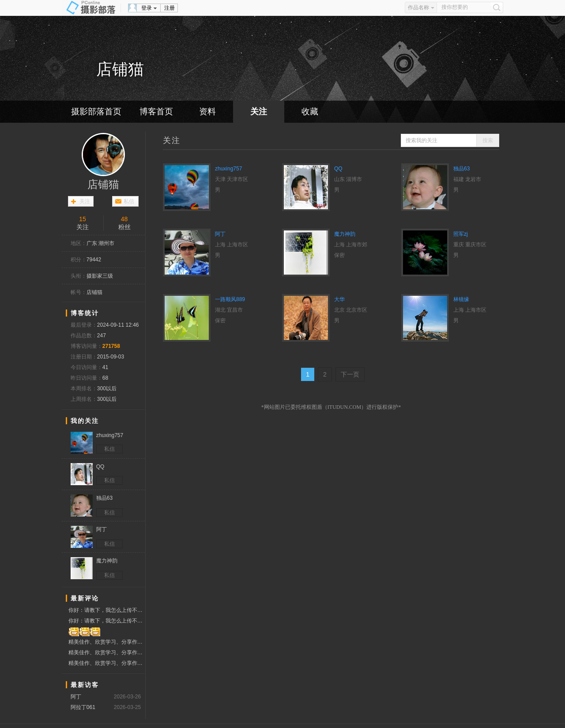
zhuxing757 (228, 169)
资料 (207, 111)
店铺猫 (103, 185)
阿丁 (76, 697)
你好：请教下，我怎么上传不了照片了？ (107, 610)
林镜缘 (461, 299)
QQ (338, 169)
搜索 (488, 140)
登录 (147, 8)
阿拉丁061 (83, 707)
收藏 (310, 111)
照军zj (461, 234)
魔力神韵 (345, 234)
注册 (169, 8)
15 (83, 219)
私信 (129, 201)
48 (124, 219)
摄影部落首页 (96, 111)
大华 (339, 299)
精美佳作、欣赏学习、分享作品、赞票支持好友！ (107, 642)
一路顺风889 (230, 299)
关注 (259, 111)
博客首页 (156, 111)
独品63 (461, 169)
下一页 (350, 374)
